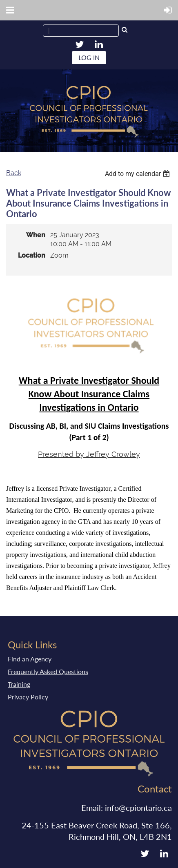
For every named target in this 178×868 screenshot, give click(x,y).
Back (14, 173)
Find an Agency (30, 659)
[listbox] (138, 174)
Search (125, 31)
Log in (89, 57)
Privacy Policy (28, 697)
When (36, 235)
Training (19, 684)
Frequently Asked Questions (48, 671)
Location (32, 255)
